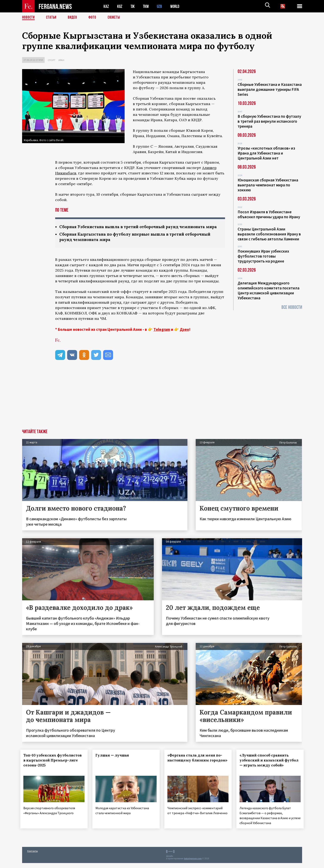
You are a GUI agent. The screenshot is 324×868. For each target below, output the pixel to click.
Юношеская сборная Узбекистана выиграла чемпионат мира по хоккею (268, 185)
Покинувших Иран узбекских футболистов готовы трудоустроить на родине (263, 256)
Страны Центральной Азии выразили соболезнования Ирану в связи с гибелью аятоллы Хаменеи (269, 234)
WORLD (176, 6)
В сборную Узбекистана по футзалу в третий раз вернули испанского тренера (269, 121)
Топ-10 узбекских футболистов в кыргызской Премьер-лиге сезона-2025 (51, 766)
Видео (74, 18)
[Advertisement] (162, 404)
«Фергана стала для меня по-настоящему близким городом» (197, 766)
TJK (133, 6)
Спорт (52, 60)
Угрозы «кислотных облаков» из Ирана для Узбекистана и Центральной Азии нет (266, 153)
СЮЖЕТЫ (116, 18)
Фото (94, 18)
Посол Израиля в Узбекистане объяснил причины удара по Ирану (269, 214)
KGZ (120, 6)
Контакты (33, 856)
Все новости (292, 307)
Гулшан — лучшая (114, 761)
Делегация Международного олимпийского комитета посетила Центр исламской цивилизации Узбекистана (269, 290)
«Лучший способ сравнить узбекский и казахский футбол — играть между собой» (266, 769)
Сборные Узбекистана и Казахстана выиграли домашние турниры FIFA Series (270, 89)
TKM (147, 6)
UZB (161, 6)
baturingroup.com (193, 864)
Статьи (52, 18)
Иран (61, 60)
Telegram (162, 336)
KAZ (106, 6)
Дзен (184, 336)
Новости (29, 18)
